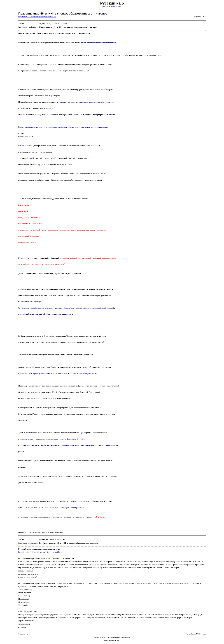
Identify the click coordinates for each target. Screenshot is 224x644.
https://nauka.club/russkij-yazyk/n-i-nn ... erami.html (40, 552)
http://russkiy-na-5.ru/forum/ (112, 6)
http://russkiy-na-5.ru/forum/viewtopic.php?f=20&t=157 (37, 17)
